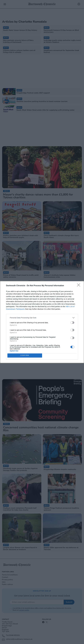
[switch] (72, 323)
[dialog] (42, 322)
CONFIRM (25, 355)
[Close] (79, 286)
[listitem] (42, 318)
